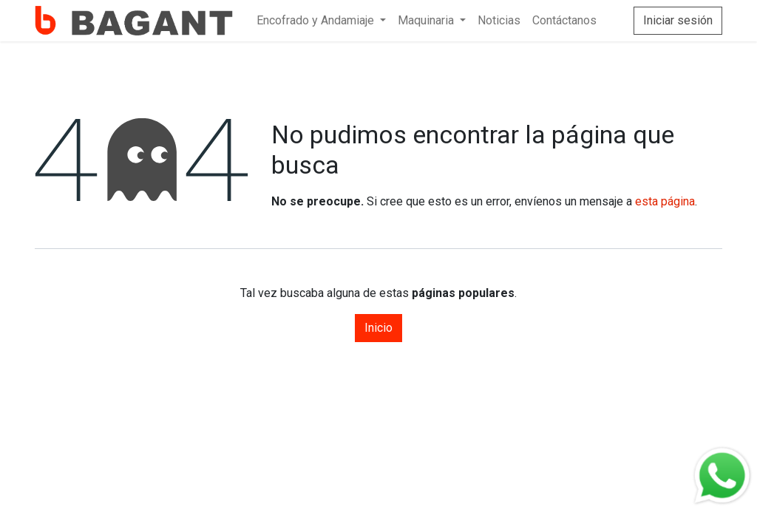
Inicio (378, 328)
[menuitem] (321, 21)
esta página (665, 201)
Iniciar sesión (678, 20)
